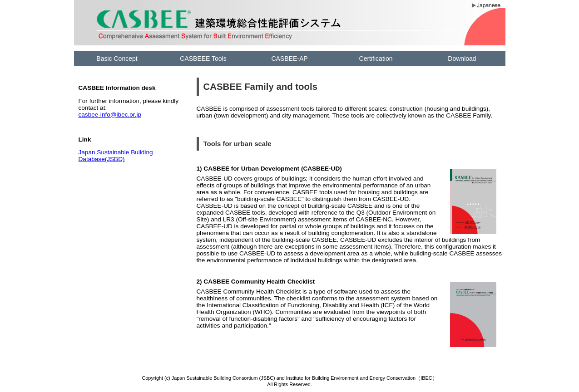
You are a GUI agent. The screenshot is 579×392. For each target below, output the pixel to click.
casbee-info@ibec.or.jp (110, 115)
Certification (376, 59)
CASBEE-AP (289, 59)
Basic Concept (117, 59)
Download (462, 59)
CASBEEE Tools (203, 59)
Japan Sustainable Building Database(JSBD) (116, 156)
